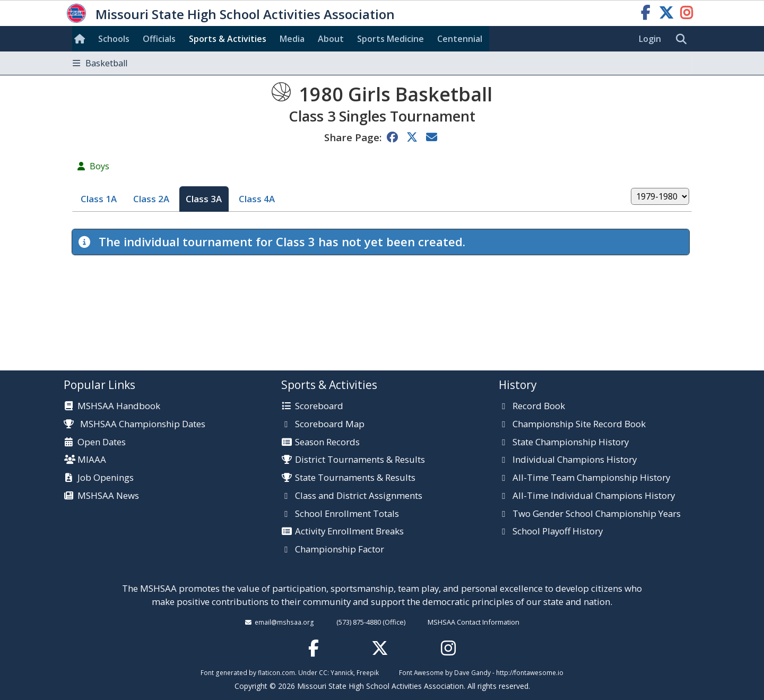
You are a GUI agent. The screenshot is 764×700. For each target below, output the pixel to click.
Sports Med (390, 39)
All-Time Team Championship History (591, 478)
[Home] (82, 39)
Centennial (460, 39)
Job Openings (106, 478)
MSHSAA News (108, 496)
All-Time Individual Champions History (594, 496)
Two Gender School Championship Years (597, 514)
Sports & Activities (228, 39)
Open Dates (102, 443)
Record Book (539, 407)
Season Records (327, 443)
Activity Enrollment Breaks (349, 532)
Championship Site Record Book (579, 425)
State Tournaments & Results (355, 478)
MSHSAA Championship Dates (134, 424)
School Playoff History (558, 532)
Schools (114, 39)
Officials (159, 39)
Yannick (342, 672)
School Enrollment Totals (347, 514)
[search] (684, 39)
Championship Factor (340, 550)
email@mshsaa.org (284, 622)
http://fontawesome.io (530, 672)
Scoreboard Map (330, 425)
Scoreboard (319, 407)
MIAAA (92, 460)
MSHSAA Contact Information (474, 622)
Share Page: (353, 137)
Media (292, 39)
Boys (99, 166)
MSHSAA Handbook (119, 407)
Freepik (368, 672)
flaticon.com (276, 672)
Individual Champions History (575, 460)
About (331, 39)
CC (323, 672)
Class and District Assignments (359, 496)
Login (650, 39)
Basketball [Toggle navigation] (100, 63)
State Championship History (571, 443)
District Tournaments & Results (360, 460)
